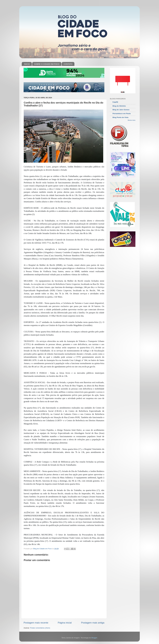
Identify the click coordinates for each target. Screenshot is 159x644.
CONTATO (68, 64)
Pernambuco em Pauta (122, 114)
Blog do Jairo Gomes (121, 110)
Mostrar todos (132, 120)
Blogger (94, 638)
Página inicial (65, 623)
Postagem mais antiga (93, 623)
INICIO (27, 64)
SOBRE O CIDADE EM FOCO (47, 64)
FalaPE (115, 102)
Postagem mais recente (36, 623)
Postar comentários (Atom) (40, 628)
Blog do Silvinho (119, 106)
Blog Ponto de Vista (120, 117)
